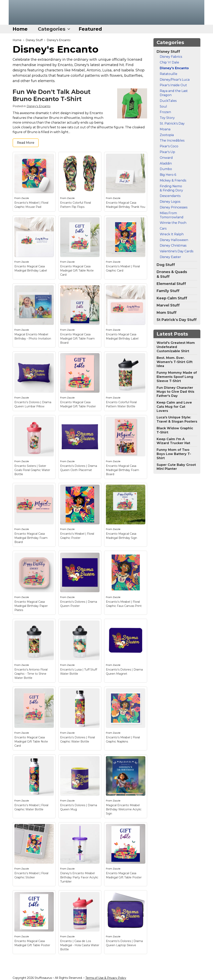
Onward (166, 158)
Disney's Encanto (59, 40)
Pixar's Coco (169, 146)
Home (20, 29)
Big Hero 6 (168, 175)
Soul (163, 106)
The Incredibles (172, 140)
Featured (90, 29)
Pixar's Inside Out (173, 85)
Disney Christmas (173, 245)
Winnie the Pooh (173, 223)
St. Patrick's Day (172, 123)
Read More (26, 143)
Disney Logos (170, 202)
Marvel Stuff (168, 305)
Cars (163, 228)
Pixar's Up (167, 152)
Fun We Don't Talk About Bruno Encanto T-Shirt (52, 95)
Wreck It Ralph (172, 234)
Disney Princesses (174, 207)
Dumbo (166, 169)
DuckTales (168, 101)
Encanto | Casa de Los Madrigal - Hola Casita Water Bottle (80, 945)
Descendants (170, 196)
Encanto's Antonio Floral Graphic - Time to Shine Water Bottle (31, 674)
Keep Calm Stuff (172, 298)
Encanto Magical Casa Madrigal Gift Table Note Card (77, 271)
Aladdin (166, 163)
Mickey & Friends (173, 180)
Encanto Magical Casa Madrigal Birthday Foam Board (122, 470)
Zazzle (25, 198)
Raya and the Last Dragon (174, 93)
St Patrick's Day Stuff (177, 320)
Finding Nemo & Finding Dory (171, 188)
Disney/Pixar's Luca (175, 80)
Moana (165, 129)
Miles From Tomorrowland (172, 215)
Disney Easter (170, 257)
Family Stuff (168, 291)
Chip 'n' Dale (169, 62)
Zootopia (167, 135)
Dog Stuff (166, 265)
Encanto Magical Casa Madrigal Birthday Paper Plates (31, 606)
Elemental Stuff (171, 284)
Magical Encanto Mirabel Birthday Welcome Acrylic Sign (124, 809)
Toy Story (167, 118)
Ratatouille (169, 74)
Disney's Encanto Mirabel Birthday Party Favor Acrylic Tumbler (79, 877)
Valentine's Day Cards (177, 251)
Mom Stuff (167, 313)
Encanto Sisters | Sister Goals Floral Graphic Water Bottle (32, 470)
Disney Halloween (174, 240)
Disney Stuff (34, 40)
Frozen (165, 112)
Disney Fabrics (171, 57)
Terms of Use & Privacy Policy (106, 978)
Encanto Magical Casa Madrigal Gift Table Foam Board (77, 339)
